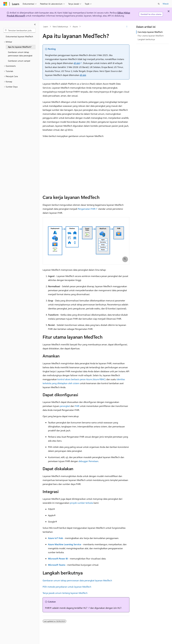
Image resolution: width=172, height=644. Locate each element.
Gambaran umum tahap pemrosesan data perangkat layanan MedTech (77, 580)
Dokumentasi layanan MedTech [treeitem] (19, 36)
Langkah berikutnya (146, 39)
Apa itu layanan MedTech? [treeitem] (20, 47)
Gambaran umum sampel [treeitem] (19, 61)
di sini (77, 63)
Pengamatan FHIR (87, 209)
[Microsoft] (5, 4)
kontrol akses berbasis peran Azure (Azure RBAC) (82, 379)
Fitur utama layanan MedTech (151, 36)
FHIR (77, 406)
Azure (75, 27)
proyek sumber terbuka (82, 503)
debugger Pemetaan (88, 461)
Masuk (166, 4)
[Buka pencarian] (159, 4)
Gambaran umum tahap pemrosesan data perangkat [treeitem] (20, 54)
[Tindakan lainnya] (127, 27)
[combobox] (20, 30)
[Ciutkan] (35, 24)
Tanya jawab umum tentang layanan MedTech (65, 593)
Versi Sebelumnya (60, 27)
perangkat (65, 406)
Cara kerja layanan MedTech (150, 32)
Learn (46, 27)
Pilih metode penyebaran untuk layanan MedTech (67, 587)
